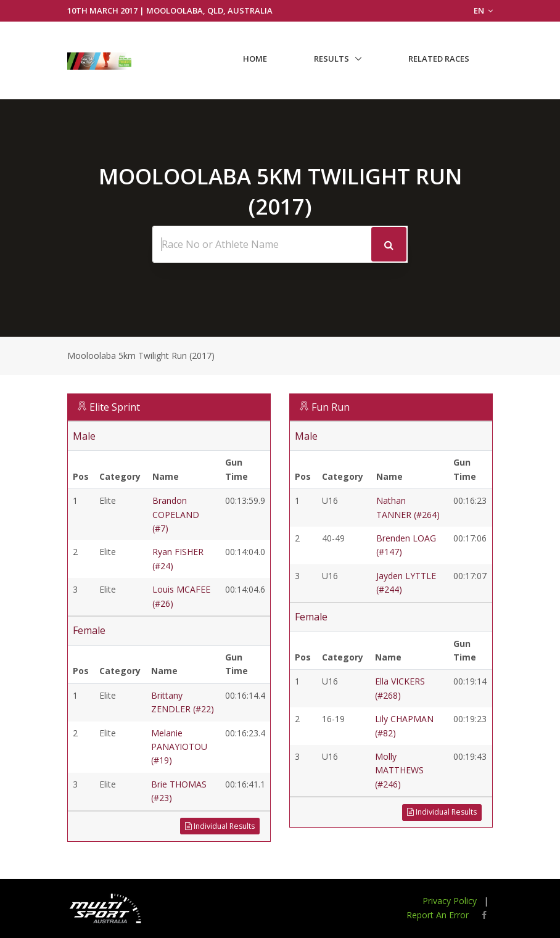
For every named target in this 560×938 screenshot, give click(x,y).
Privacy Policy (450, 901)
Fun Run (331, 407)
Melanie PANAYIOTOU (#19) (179, 747)
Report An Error (438, 915)
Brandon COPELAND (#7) (176, 514)
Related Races (439, 59)
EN (483, 10)
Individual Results (220, 826)
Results (331, 59)
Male (84, 436)
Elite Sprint (115, 407)
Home (255, 59)
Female (89, 630)
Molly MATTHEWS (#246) (399, 770)
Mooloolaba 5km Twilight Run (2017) (141, 356)
